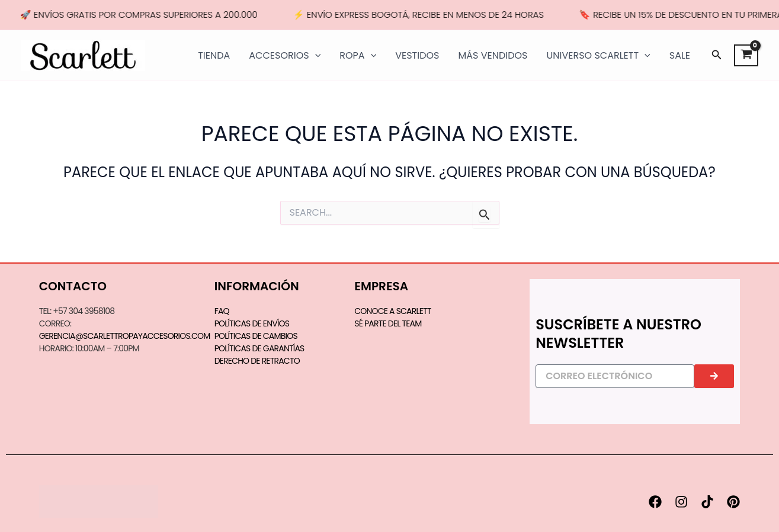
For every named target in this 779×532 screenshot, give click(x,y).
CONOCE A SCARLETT (392, 311)
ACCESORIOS (285, 56)
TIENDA (214, 55)
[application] (315, 56)
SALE (680, 55)
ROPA (358, 56)
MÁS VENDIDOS (493, 55)
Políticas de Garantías (259, 348)
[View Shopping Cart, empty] (746, 56)
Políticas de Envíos (252, 323)
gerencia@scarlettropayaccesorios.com (125, 336)
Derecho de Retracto (257, 361)
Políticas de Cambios (256, 336)
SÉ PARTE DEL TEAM (388, 323)
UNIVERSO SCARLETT (598, 56)
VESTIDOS (417, 55)
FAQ (222, 311)
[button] (717, 56)
